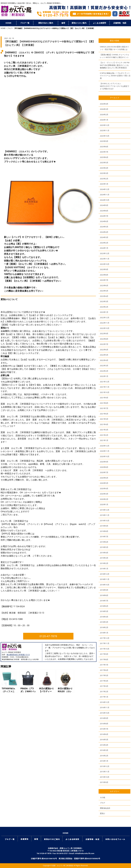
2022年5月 (104, 355)
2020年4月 (104, 488)
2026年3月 (104, 109)
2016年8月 (104, 724)
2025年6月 (104, 157)
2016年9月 (104, 718)
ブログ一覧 (25, 23)
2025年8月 (104, 147)
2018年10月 (105, 585)
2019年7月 (104, 536)
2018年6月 (104, 606)
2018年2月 (104, 627)
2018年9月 (104, 590)
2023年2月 (104, 307)
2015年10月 (105, 777)
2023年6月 (104, 285)
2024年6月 (104, 221)
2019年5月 (104, 547)
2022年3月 (104, 366)
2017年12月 (105, 638)
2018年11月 (105, 579)
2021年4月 (104, 424)
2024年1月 (104, 248)
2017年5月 (104, 675)
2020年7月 (104, 472)
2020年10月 (105, 456)
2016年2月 (104, 756)
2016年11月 (105, 707)
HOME (8, 23)
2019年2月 (104, 563)
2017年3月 (104, 686)
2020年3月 (104, 494)
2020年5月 (104, 483)
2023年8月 (104, 275)
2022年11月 (105, 323)
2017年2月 (104, 691)
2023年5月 (104, 291)
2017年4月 (104, 681)
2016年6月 (104, 734)
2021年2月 (104, 435)
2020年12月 (105, 446)
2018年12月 (105, 574)
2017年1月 (104, 697)
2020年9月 (104, 462)
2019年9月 (104, 526)
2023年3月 (104, 301)
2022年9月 (104, 333)
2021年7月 (104, 408)
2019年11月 (105, 515)
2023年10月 (105, 264)
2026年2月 (104, 115)
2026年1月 (104, 120)
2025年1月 (104, 184)
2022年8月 (104, 339)
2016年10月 (105, 713)
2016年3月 (104, 750)
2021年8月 (104, 403)
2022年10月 (105, 328)
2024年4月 (104, 232)
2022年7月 (104, 344)
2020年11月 (105, 451)
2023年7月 (104, 280)
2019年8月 (104, 531)
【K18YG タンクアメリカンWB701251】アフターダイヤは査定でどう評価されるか (115, 86)
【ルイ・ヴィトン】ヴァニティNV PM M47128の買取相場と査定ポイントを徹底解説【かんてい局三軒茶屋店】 (115, 65)
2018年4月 (104, 617)
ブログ (10, 28)
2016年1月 (104, 761)
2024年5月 (104, 227)
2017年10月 (105, 649)
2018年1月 (104, 633)
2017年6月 (104, 670)
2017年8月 (104, 659)
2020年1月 (104, 504)
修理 (63, 23)
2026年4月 (104, 104)
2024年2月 (104, 243)
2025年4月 (104, 168)
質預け (102, 813)
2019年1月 (104, 569)
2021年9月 (104, 398)
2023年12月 (105, 253)
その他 (102, 797)
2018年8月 (104, 595)
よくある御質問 (100, 23)
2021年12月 (105, 382)
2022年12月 (105, 318)
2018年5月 (104, 611)
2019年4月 (104, 553)
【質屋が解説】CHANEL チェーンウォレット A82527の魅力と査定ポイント (115, 56)
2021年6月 (104, 414)
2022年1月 (104, 376)
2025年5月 (104, 163)
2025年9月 (104, 141)
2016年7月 (104, 729)
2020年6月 (104, 478)
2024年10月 (105, 200)
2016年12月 (105, 702)
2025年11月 (105, 130)
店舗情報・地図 (120, 23)
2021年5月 (104, 419)
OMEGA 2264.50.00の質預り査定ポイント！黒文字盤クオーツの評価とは (114, 48)
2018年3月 (104, 622)
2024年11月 (105, 195)
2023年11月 (105, 259)
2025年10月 (105, 136)
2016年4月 (104, 745)
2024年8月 (104, 211)
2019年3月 (104, 558)
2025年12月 (105, 125)
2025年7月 (104, 152)
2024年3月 (104, 237)
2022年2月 (104, 371)
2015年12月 (105, 766)
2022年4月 (104, 360)
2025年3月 (104, 173)
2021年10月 (105, 392)
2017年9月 (104, 654)
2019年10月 (105, 521)
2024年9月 (104, 205)
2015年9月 (104, 782)
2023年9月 (104, 269)
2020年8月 (104, 467)
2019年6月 (104, 542)
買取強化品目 (105, 808)
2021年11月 (105, 387)
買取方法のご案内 (46, 23)
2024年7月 (104, 216)
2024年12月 (105, 189)
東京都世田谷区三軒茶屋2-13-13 (18, 655)
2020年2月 (104, 499)
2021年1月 (104, 440)
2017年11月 (105, 643)
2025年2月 (104, 179)
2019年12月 (105, 510)
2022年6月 (104, 350)
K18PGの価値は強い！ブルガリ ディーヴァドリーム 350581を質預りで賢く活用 (115, 76)
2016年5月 (104, 740)
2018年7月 (104, 601)
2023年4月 (104, 296)
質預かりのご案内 (79, 23)
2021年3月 (104, 430)
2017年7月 (104, 665)
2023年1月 (104, 312)
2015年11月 (105, 772)
